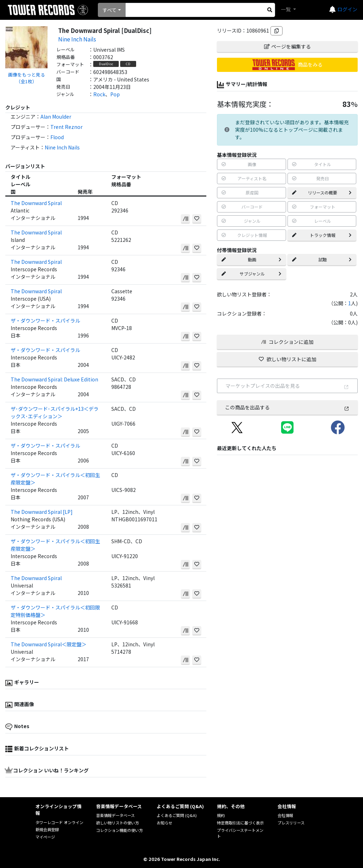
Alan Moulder (56, 117)
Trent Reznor (66, 127)
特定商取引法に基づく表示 (240, 823)
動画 (251, 259)
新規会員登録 (47, 829)
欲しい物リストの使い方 (118, 823)
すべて (110, 10)
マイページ (45, 837)
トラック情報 (322, 235)
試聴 (322, 259)
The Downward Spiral (36, 203)
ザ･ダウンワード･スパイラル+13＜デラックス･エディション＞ (55, 412)
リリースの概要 (322, 192)
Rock (99, 94)
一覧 (286, 9)
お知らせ (164, 823)
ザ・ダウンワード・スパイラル (45, 320)
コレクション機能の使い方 (119, 830)
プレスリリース (291, 823)
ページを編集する (287, 46)
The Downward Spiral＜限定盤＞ (49, 644)
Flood (57, 137)
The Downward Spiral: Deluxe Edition (54, 379)
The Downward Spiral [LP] (42, 512)
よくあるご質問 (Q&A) (177, 815)
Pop (115, 94)
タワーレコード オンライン (59, 822)
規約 (221, 815)
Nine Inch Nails (77, 39)
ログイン (347, 9)
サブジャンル (251, 274)
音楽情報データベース (115, 815)
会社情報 (285, 815)
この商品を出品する (287, 407)
